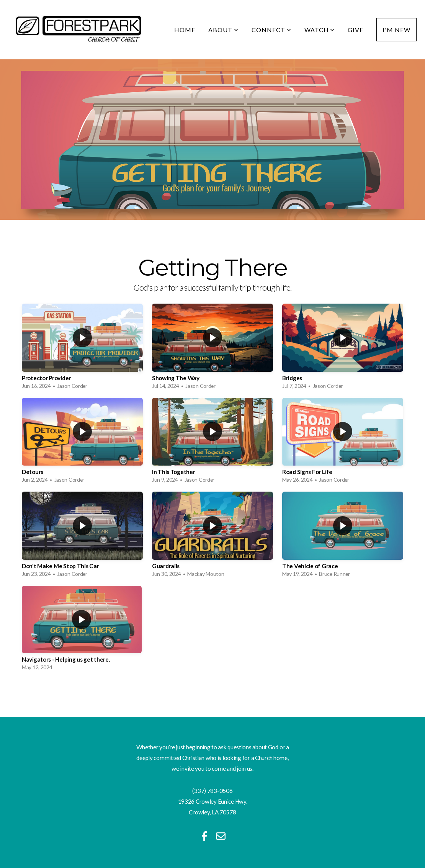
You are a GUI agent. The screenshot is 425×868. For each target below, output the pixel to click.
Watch (320, 30)
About (223, 30)
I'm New (396, 30)
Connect (271, 30)
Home (185, 30)
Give (356, 30)
